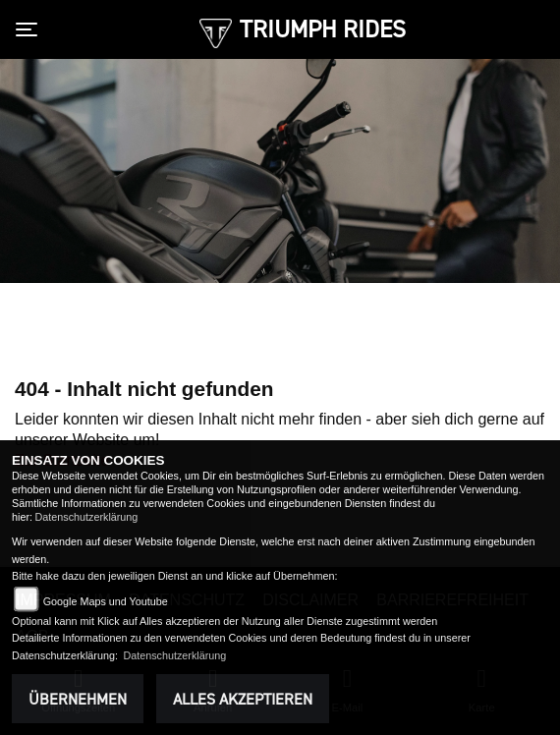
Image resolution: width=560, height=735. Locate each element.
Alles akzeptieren (243, 699)
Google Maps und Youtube (106, 601)
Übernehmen (78, 699)
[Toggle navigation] (30, 29)
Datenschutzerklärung (86, 517)
